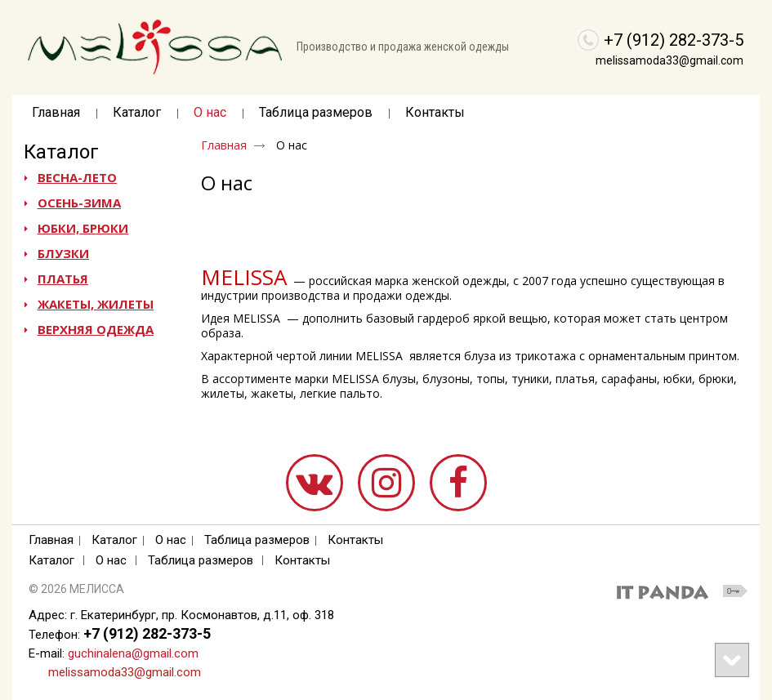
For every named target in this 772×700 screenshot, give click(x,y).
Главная (224, 145)
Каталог (61, 152)
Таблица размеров (257, 540)
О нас (111, 560)
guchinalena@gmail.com (133, 653)
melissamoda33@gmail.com (669, 60)
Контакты (355, 540)
